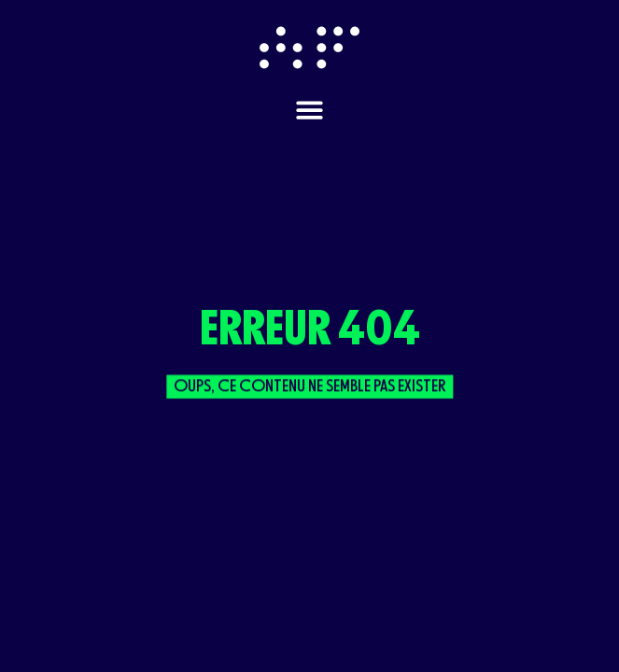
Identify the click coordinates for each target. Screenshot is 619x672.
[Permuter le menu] (309, 110)
